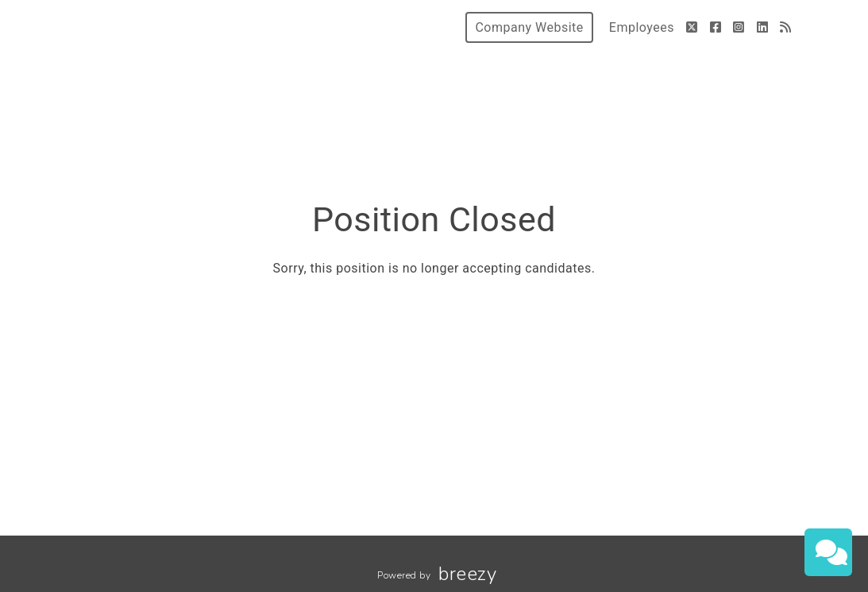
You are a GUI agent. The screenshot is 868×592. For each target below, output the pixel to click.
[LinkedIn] (763, 27)
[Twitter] (692, 27)
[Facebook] (716, 27)
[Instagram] (739, 27)
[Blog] (786, 27)
